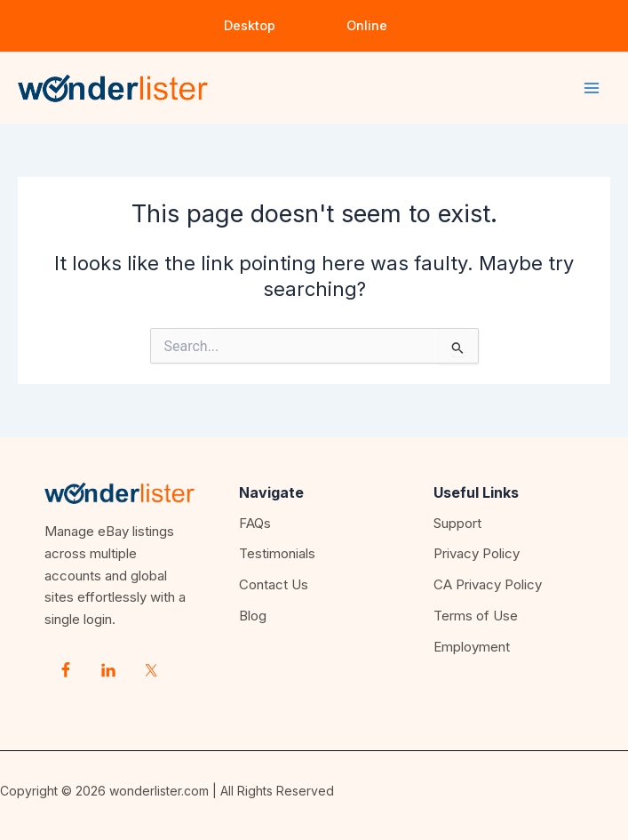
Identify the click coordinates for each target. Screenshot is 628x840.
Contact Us (274, 584)
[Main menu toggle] (592, 88)
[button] (250, 26)
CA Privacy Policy (488, 584)
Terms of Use (476, 616)
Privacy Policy (477, 553)
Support (457, 523)
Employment (472, 647)
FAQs (255, 523)
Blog (253, 616)
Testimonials (277, 553)
